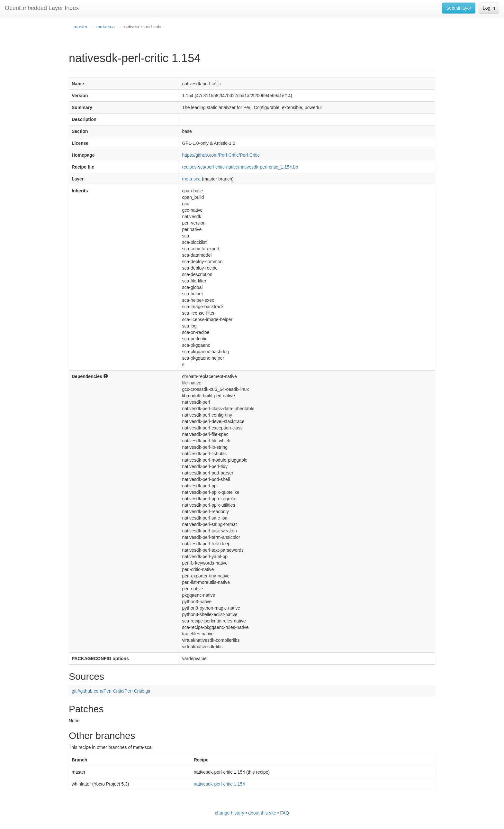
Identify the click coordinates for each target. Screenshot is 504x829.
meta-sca (106, 27)
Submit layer (459, 8)
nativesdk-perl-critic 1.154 (220, 784)
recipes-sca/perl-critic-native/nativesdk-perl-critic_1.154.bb (240, 167)
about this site (262, 813)
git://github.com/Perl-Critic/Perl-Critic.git (111, 691)
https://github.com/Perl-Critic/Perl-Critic (221, 155)
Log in (489, 8)
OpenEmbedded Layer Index (42, 8)
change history (230, 813)
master (81, 27)
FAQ (284, 813)
